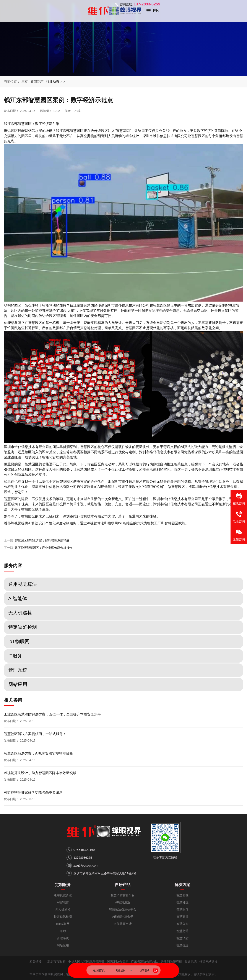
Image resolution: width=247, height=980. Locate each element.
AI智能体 (63, 902)
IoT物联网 (63, 924)
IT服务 (63, 931)
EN (156, 11)
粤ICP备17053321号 (96, 968)
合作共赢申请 (123, 924)
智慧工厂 (154, 523)
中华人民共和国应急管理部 (86, 962)
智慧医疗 (182, 909)
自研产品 (123, 885)
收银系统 (191, 962)
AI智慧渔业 (123, 902)
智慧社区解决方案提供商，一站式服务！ (35, 734)
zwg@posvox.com (86, 865)
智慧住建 (182, 945)
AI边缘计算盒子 (123, 917)
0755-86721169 (84, 850)
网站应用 (63, 945)
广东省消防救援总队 (145, 962)
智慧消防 (182, 938)
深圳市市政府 (56, 962)
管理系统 (63, 938)
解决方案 (182, 885)
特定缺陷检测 (63, 917)
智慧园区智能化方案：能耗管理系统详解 (42, 540)
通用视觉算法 (63, 895)
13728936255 (83, 858)
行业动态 (53, 81)
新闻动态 (37, 81)
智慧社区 (182, 902)
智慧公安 (182, 924)
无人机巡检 (63, 909)
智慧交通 (182, 931)
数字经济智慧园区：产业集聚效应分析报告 (44, 548)
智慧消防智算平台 (123, 895)
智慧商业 (182, 917)
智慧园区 (171, 523)
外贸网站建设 (208, 962)
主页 (25, 81)
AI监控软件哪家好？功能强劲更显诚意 (33, 792)
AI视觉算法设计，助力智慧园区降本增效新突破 (40, 773)
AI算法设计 (37, 523)
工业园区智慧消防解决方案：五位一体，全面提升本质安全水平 (52, 714)
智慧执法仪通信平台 (123, 909)
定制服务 (63, 885)
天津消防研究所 (171, 962)
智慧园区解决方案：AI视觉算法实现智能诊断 (38, 753)
